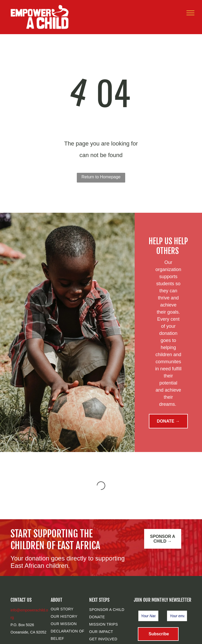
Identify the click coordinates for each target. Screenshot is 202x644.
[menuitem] (72, 609)
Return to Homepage (101, 177)
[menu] (190, 13)
